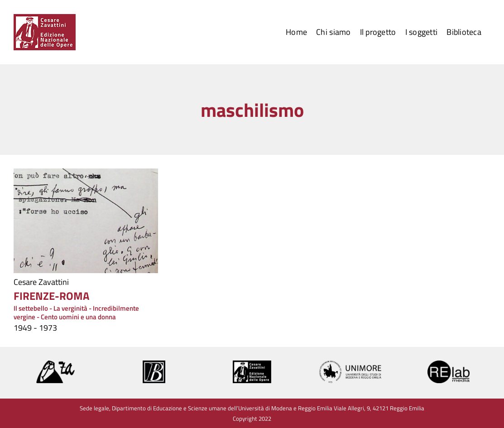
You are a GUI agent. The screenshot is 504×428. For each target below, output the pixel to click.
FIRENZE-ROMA (51, 296)
